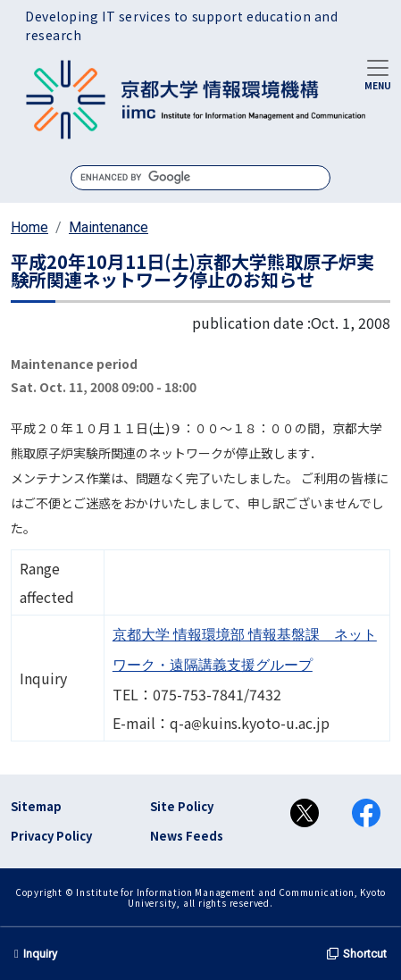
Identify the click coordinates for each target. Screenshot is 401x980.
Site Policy (182, 806)
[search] (200, 177)
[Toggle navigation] (378, 73)
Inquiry (36, 954)
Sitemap (36, 806)
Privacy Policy (51, 836)
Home (29, 227)
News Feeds (187, 836)
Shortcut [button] (357, 954)
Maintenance (109, 227)
